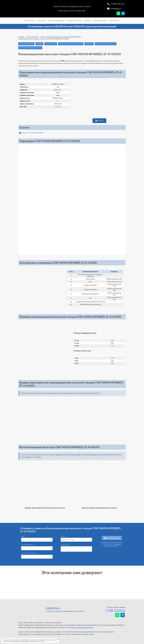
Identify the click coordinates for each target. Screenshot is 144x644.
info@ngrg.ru (53, 608)
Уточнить (58, 107)
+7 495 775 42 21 (115, 610)
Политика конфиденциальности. (82, 627)
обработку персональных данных (113, 545)
